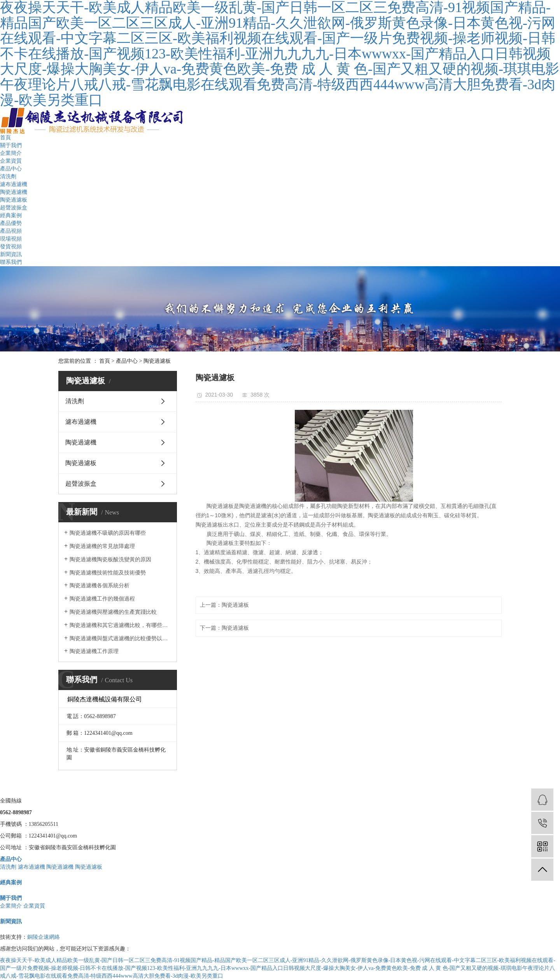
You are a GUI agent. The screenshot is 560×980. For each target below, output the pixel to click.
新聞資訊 (11, 254)
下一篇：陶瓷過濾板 (224, 628)
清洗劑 (8, 177)
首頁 (5, 138)
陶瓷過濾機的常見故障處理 (102, 546)
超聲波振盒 (14, 208)
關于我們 (11, 145)
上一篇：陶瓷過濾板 (224, 605)
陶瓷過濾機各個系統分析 (100, 586)
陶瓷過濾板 (14, 200)
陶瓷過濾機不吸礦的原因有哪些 (108, 533)
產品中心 (11, 169)
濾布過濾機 (14, 184)
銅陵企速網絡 (44, 937)
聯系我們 (11, 262)
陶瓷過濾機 (14, 192)
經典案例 (11, 215)
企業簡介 (11, 153)
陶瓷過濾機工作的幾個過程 (102, 599)
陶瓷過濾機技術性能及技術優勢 (108, 573)
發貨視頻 (11, 247)
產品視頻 (11, 231)
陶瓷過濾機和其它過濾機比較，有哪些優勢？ (120, 625)
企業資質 (11, 161)
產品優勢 (11, 223)
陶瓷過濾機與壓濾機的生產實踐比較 (113, 612)
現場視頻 (11, 239)
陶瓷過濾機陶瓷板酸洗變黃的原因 (110, 559)
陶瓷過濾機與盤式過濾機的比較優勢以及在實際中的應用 (120, 638)
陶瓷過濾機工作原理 (94, 651)
